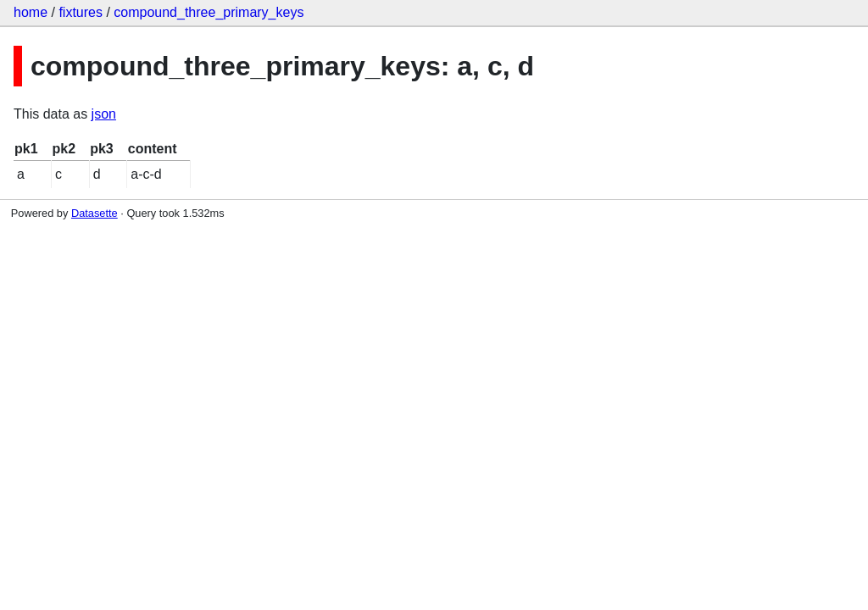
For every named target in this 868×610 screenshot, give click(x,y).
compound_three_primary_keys (209, 12)
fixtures (81, 12)
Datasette (95, 213)
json (104, 114)
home (31, 12)
